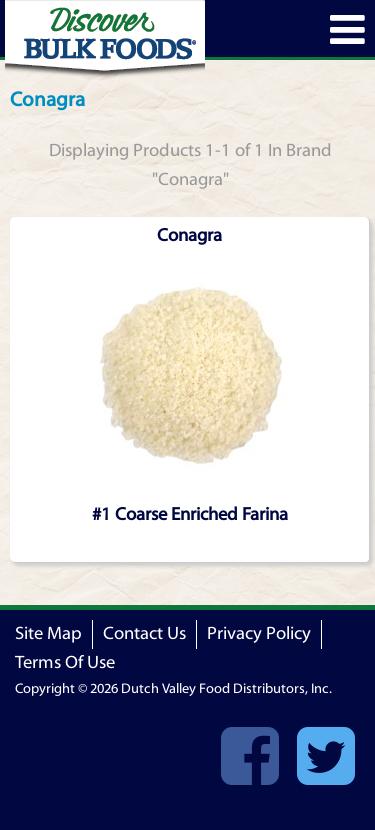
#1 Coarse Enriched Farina (190, 514)
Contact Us (144, 633)
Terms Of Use (65, 662)
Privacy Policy (259, 633)
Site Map (48, 633)
